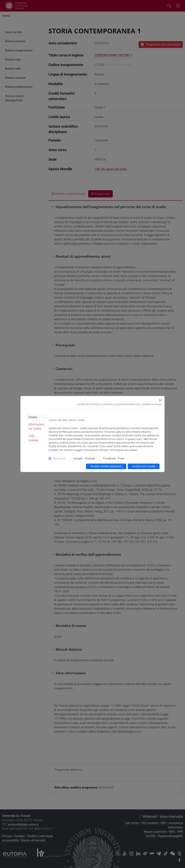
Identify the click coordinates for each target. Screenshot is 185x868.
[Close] (160, 400)
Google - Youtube (84, 458)
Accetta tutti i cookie (144, 466)
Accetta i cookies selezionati (106, 466)
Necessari (59, 458)
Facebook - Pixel (114, 458)
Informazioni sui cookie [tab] (36, 427)
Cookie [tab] (33, 417)
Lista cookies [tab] (33, 438)
